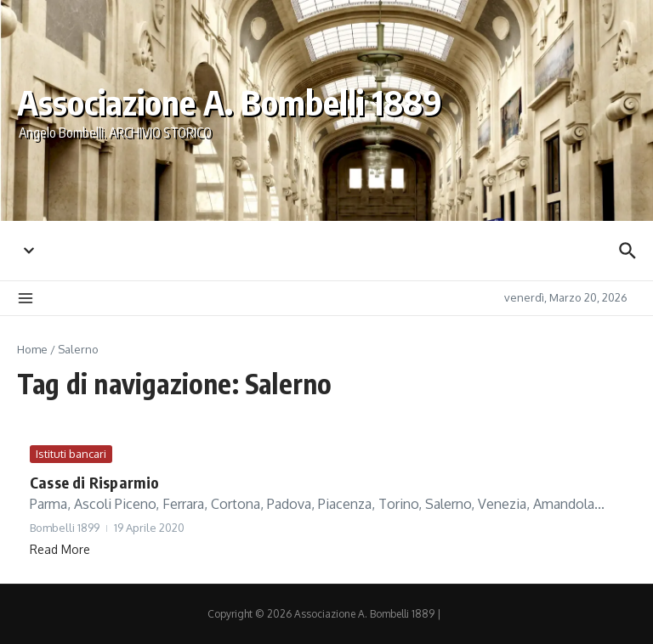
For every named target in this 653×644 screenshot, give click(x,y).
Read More (60, 549)
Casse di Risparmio (95, 482)
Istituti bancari (71, 454)
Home (32, 349)
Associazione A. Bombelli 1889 (230, 102)
